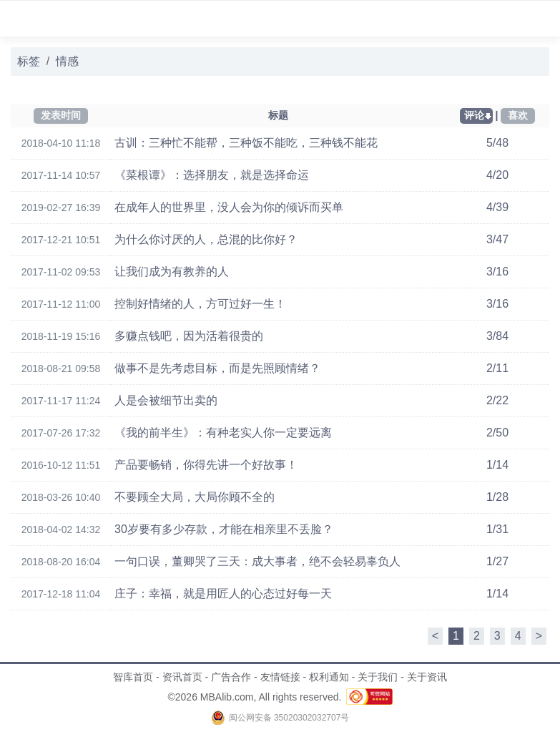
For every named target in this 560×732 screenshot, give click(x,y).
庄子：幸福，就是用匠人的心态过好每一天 (223, 594)
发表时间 (61, 115)
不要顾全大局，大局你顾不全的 (195, 497)
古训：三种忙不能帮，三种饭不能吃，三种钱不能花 (246, 143)
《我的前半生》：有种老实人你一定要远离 (223, 433)
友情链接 (280, 677)
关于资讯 (427, 677)
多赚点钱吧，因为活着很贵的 (189, 336)
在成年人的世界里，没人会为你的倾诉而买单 (229, 207)
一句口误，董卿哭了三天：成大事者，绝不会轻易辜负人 (257, 561)
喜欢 (518, 115)
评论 (474, 115)
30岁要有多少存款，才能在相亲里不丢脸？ (224, 529)
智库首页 (133, 677)
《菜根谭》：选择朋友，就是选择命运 (212, 175)
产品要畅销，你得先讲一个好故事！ (206, 465)
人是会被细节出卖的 (166, 400)
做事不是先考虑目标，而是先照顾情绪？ (217, 368)
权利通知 (329, 677)
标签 (29, 61)
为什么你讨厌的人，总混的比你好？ (206, 239)
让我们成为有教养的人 (172, 272)
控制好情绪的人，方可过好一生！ (200, 304)
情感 (67, 61)
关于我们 (378, 677)
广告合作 (231, 677)
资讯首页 (182, 677)
